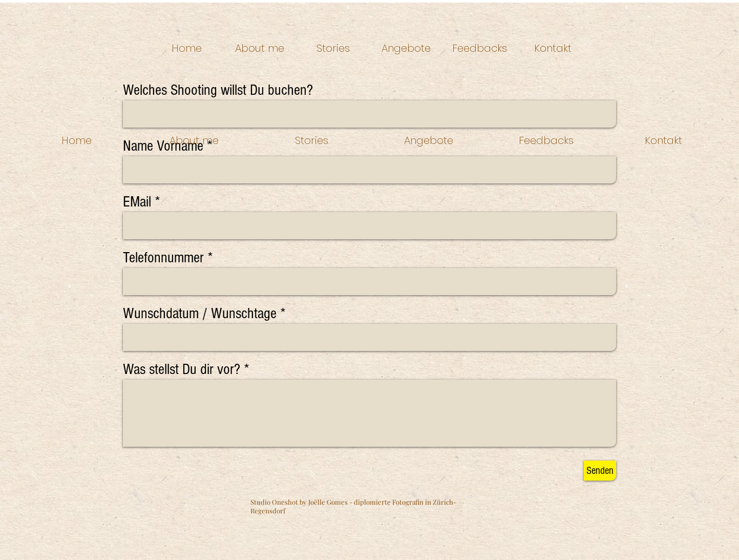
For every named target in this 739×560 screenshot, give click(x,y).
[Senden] (600, 471)
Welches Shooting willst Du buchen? (218, 90)
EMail (137, 202)
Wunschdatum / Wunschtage (200, 314)
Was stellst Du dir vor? (182, 369)
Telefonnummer (163, 258)
